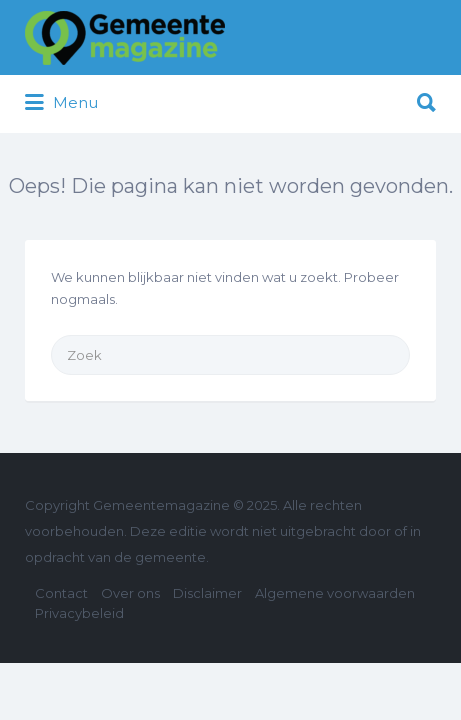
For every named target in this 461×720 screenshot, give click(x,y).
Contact (61, 593)
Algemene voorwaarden (335, 593)
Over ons (130, 593)
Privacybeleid (79, 613)
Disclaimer (207, 593)
